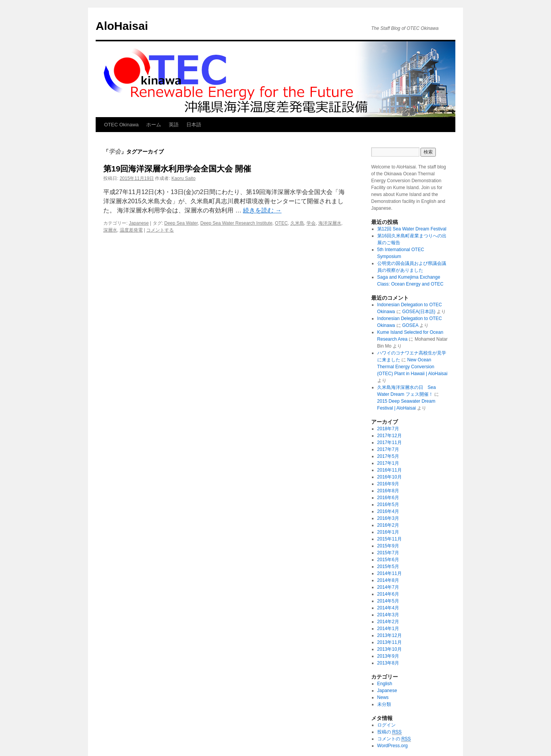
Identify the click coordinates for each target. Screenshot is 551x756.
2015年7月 (388, 553)
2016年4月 (388, 511)
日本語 (194, 125)
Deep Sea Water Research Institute (236, 223)
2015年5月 (388, 567)
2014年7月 (388, 587)
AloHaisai (122, 26)
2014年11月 (390, 573)
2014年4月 (388, 608)
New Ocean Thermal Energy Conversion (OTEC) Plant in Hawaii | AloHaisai (412, 367)
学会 (311, 223)
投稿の (390, 732)
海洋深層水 (330, 223)
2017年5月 (388, 456)
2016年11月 (390, 470)
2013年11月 (390, 642)
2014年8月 (388, 580)
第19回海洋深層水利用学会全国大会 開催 (177, 169)
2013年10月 (390, 649)
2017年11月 (390, 442)
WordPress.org (393, 746)
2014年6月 (388, 594)
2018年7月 (388, 429)
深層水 (110, 230)
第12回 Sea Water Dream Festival (412, 229)
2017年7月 (388, 449)
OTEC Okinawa (121, 125)
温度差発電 (131, 230)
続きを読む (262, 210)
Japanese (139, 223)
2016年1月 (388, 532)
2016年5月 (388, 505)
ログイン (386, 725)
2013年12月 (390, 635)
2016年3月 (388, 518)
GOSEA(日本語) (419, 312)
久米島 (297, 223)
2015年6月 (388, 560)
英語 (174, 125)
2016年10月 (390, 477)
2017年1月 (388, 463)
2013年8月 (388, 663)
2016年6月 (388, 498)
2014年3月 (388, 615)
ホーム (154, 125)
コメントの (394, 739)
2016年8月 (388, 491)
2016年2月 (388, 525)
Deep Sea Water (181, 223)
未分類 (384, 704)
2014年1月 (388, 629)
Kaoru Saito (183, 178)
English (385, 684)
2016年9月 (388, 484)
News (383, 697)
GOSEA (410, 325)
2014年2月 (388, 622)
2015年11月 (390, 539)
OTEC (281, 223)
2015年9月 (388, 546)
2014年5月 (388, 601)
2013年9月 (388, 656)
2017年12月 (390, 436)
